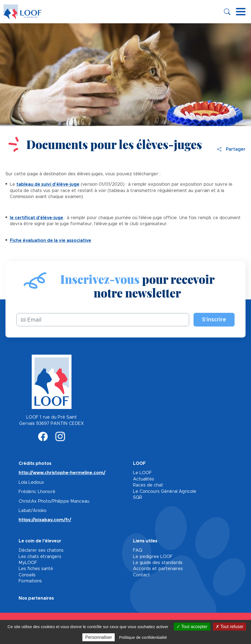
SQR (138, 497)
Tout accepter (192, 627)
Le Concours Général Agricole (165, 491)
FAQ (138, 550)
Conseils (27, 575)
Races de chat (148, 485)
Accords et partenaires (158, 569)
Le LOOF (142, 473)
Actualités (144, 479)
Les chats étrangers (40, 557)
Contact (142, 575)
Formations (30, 581)
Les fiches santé (36, 569)
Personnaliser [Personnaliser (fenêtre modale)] (99, 637)
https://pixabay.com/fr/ (45, 520)
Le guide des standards (158, 563)
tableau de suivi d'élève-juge (48, 184)
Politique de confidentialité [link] (143, 637)
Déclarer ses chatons (41, 550)
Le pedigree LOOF (153, 557)
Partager (231, 149)
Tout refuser (230, 627)
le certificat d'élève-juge (37, 218)
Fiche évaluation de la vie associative (51, 241)
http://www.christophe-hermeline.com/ (62, 473)
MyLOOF (28, 563)
